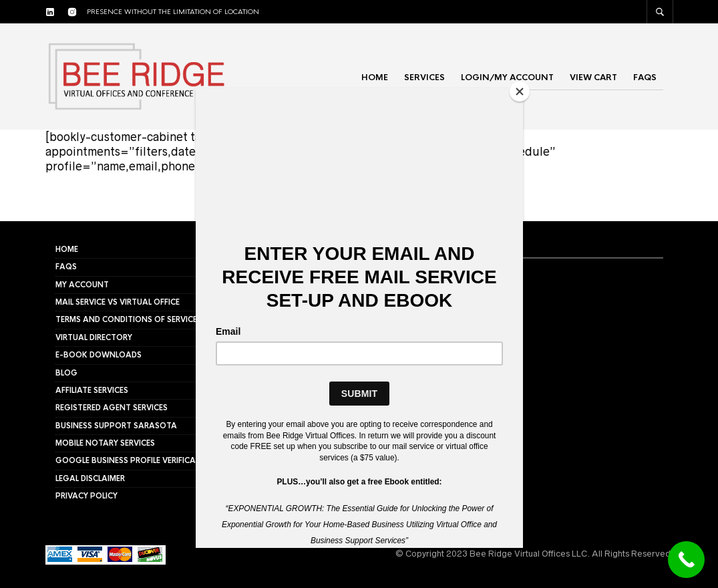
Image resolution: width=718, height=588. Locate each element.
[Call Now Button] (686, 560)
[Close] (520, 92)
